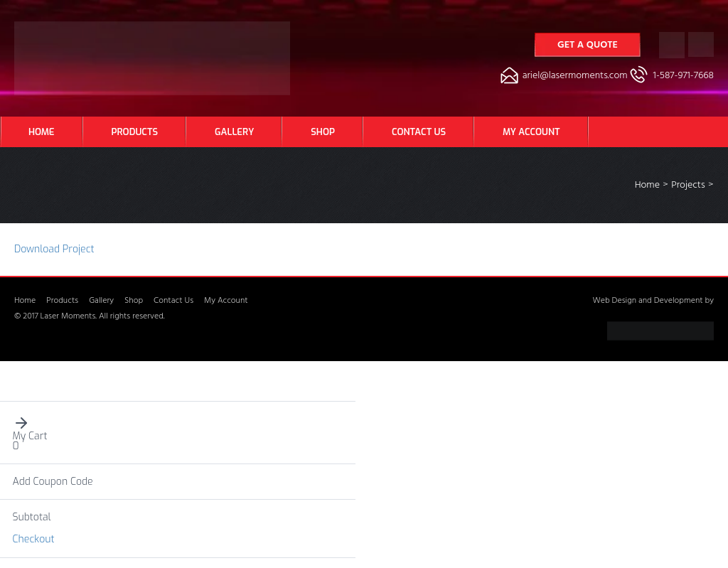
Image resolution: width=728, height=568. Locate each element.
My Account (531, 132)
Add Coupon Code (53, 482)
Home (42, 132)
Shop (323, 132)
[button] (178, 423)
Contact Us (419, 132)
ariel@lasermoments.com (575, 76)
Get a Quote (588, 46)
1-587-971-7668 (684, 76)
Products (135, 132)
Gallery (234, 132)
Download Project (54, 249)
